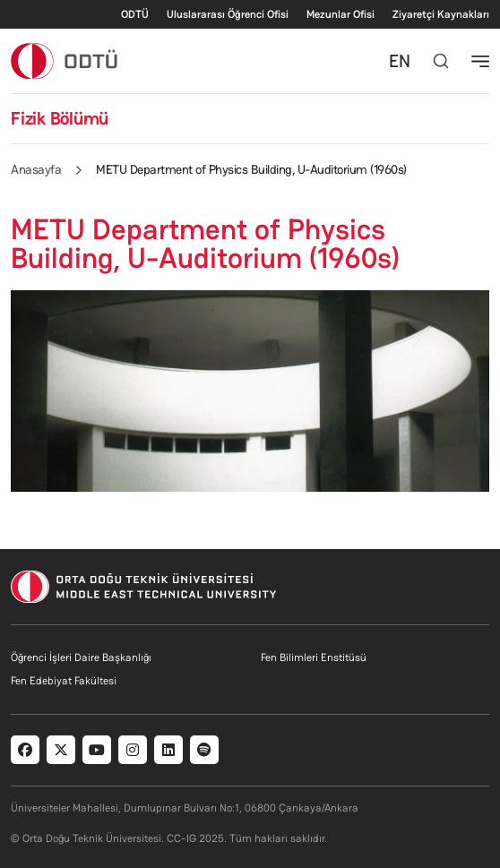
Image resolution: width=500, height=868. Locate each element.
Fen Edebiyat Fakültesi (64, 681)
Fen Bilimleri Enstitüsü (314, 657)
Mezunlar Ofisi (341, 14)
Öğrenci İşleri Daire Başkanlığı (81, 657)
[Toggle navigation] (480, 61)
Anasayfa (36, 169)
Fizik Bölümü (60, 118)
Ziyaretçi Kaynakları (441, 14)
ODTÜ (135, 14)
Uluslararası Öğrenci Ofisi (228, 14)
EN (400, 61)
